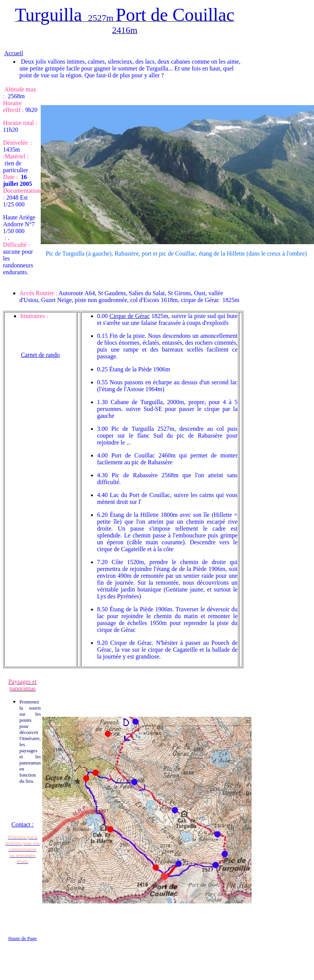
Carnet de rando (40, 355)
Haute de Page (23, 938)
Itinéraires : (34, 316)
